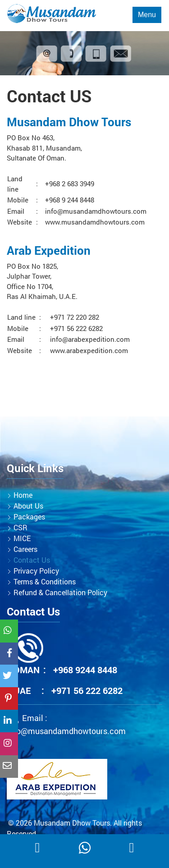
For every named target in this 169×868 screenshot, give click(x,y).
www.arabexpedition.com (89, 350)
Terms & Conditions (45, 581)
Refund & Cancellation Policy (60, 592)
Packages (29, 517)
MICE (22, 538)
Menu (147, 15)
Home (23, 495)
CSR (21, 527)
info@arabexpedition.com (90, 339)
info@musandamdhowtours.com (96, 211)
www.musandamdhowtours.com (95, 222)
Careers (25, 549)
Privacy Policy (36, 571)
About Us (28, 506)
